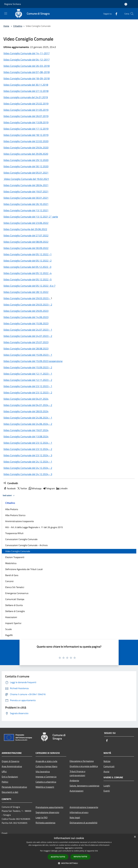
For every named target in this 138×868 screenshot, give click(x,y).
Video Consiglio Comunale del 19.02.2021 (26, 179)
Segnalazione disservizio (47, 812)
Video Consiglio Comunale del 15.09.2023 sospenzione (33, 361)
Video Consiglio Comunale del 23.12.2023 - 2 (28, 393)
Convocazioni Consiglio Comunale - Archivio (26, 545)
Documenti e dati (10, 792)
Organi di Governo (10, 761)
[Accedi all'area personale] (126, 4)
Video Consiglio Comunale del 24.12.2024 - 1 (28, 462)
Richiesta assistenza (45, 823)
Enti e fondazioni (10, 777)
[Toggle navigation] (6, 13)
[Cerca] (132, 14)
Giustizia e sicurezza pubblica (84, 766)
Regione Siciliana (13, 4)
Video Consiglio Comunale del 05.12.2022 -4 (27, 273)
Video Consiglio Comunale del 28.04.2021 (26, 185)
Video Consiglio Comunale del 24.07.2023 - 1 (28, 330)
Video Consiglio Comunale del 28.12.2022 (26, 292)
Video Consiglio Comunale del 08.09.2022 (26, 242)
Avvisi (106, 771)
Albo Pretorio (12, 509)
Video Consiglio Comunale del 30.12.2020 (26, 166)
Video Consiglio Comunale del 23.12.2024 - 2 (28, 449)
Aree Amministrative (12, 766)
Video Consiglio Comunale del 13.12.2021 (26, 210)
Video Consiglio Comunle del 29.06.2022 (25, 229)
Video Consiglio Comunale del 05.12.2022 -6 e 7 (29, 286)
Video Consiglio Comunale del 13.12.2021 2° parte (31, 217)
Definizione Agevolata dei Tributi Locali (24, 569)
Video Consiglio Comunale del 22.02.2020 (26, 141)
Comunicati (109, 766)
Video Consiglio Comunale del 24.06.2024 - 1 (28, 418)
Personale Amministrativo (14, 787)
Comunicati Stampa (15, 599)
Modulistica (11, 563)
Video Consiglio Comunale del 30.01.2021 (26, 198)
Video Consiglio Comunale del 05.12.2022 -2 (27, 261)
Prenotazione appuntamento (49, 807)
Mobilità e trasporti (45, 787)
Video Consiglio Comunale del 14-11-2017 (26, 53)
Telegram (49, 488)
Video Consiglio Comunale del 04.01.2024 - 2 (28, 405)
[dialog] (69, 851)
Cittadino (18, 26)
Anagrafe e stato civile (46, 761)
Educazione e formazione (82, 761)
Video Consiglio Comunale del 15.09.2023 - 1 (28, 355)
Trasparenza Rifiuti (14, 533)
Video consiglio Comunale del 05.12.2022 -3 (27, 267)
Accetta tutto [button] (58, 857)
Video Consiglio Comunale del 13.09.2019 (26, 122)
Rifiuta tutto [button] (80, 857)
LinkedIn (62, 488)
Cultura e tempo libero (46, 766)
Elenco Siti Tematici (15, 587)
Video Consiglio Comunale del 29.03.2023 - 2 (28, 305)
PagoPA (9, 635)
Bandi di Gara (12, 575)
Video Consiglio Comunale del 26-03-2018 (26, 66)
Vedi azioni (9, 496)
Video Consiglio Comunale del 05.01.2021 (26, 173)
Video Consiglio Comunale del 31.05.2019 (26, 110)
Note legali (75, 817)
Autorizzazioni (77, 791)
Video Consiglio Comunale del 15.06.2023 (26, 323)
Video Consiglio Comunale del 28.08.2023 (26, 349)
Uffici (4, 771)
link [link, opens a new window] (96, 851)
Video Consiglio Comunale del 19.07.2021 (26, 192)
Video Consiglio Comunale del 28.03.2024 (26, 411)
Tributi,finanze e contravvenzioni (77, 773)
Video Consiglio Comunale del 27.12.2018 (26, 91)
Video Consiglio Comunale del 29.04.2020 (26, 148)
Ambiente (74, 780)
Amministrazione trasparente (20, 521)
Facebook (10, 488)
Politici (5, 782)
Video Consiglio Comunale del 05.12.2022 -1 (27, 254)
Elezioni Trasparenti (15, 557)
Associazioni (11, 617)
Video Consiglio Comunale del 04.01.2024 (26, 399)
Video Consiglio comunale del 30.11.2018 (26, 85)
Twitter (22, 488)
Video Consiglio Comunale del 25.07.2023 (26, 342)
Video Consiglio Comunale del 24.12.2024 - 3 (28, 474)
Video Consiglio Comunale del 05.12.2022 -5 (27, 279)
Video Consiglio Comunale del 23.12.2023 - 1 (28, 386)
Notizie (107, 761)
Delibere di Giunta (14, 605)
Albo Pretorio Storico (15, 515)
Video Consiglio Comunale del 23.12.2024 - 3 (28, 455)
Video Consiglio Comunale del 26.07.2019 (26, 116)
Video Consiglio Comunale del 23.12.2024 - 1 (28, 443)
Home (6, 26)
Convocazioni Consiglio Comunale (21, 539)
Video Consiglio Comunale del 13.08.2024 (26, 436)
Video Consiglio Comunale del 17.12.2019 (26, 129)
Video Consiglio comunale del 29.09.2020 (26, 154)
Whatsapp (35, 488)
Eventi (107, 791)
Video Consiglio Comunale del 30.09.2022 (26, 248)
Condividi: (11, 483)
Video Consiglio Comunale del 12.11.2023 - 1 (28, 374)
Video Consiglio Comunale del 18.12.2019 (26, 135)
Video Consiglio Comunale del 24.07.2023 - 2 (28, 336)
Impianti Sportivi (13, 623)
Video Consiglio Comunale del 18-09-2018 (26, 78)
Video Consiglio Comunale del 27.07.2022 (26, 235)
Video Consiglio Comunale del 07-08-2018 (26, 72)
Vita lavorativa (43, 771)
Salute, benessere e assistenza (84, 786)
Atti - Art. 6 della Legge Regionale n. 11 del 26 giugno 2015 (34, 527)
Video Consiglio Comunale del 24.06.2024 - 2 (28, 424)
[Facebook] (115, 14)
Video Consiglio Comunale (18, 551)
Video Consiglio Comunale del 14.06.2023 (26, 317)
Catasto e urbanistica (46, 782)
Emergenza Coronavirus (17, 593)
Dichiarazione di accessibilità (83, 823)
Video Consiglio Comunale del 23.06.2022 (26, 223)
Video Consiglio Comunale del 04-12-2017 (26, 60)
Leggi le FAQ (42, 817)
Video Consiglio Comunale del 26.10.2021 (26, 204)
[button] (69, 863)
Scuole (8, 629)
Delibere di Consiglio (15, 611)
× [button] (135, 837)
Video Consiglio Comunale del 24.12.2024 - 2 (28, 468)
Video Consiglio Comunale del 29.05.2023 (26, 311)
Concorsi (9, 581)
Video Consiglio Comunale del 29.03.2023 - (27, 298)
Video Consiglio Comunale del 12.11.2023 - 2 (28, 380)
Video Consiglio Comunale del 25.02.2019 (26, 104)
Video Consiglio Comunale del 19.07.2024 (26, 430)
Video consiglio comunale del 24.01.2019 (26, 97)
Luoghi (107, 786)
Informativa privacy (79, 812)
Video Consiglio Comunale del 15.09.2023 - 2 (28, 367)
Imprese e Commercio (46, 777)
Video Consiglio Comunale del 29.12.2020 (26, 160)
